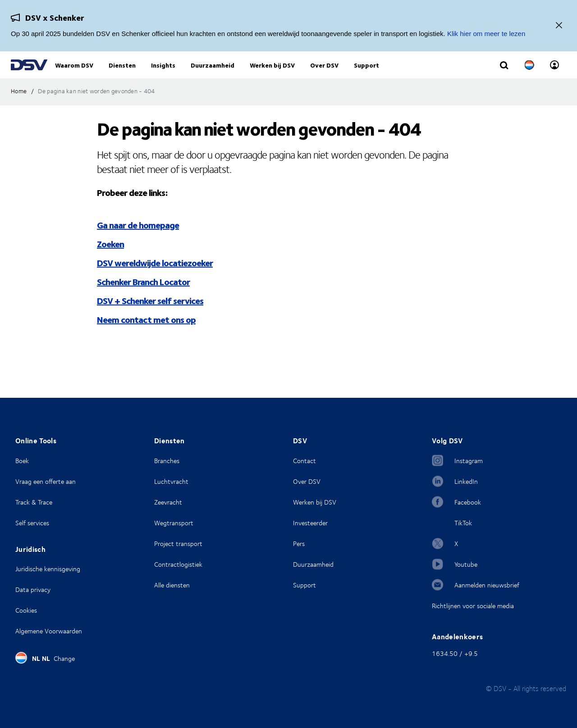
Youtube (466, 564)
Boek (22, 461)
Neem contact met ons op (146, 338)
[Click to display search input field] (504, 75)
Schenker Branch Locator (143, 300)
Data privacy (33, 589)
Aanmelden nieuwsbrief (487, 585)
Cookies (26, 610)
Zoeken (110, 262)
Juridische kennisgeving (48, 569)
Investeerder (310, 523)
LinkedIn (466, 481)
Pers (299, 544)
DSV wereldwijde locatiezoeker (155, 281)
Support (305, 585)
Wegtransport (174, 523)
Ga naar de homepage (138, 243)
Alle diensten (172, 585)
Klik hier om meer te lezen (486, 34)
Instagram (469, 461)
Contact (305, 461)
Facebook (468, 502)
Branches (167, 461)
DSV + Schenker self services (150, 319)
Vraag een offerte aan (46, 481)
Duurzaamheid (313, 564)
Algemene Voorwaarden (49, 631)
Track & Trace (34, 502)
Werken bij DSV (315, 502)
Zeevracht (168, 502)
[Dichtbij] (559, 26)
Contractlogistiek (178, 564)
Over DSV (307, 481)
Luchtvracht (171, 481)
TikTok (463, 523)
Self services (32, 523)
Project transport (178, 544)
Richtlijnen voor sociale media (473, 606)
